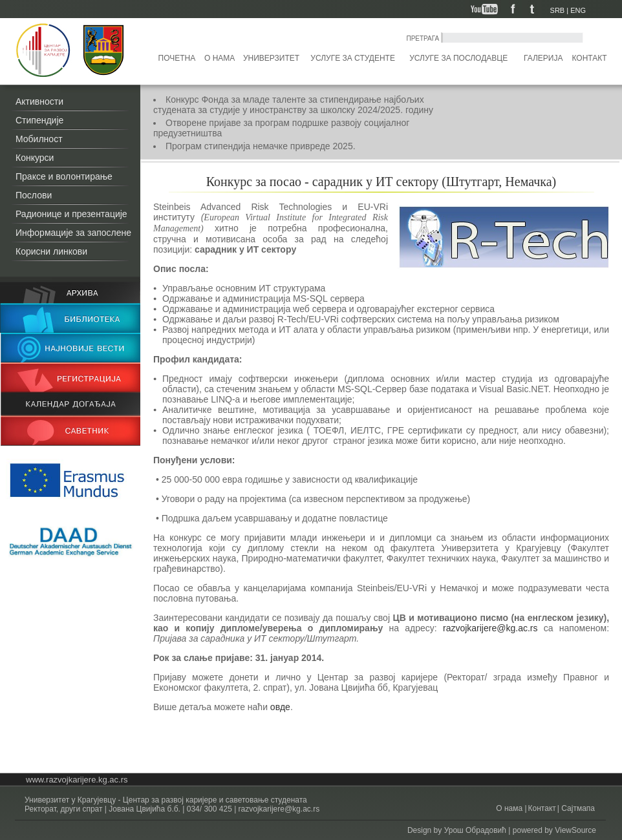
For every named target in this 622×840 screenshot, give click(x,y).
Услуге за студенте (353, 58)
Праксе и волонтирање (64, 176)
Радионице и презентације (71, 214)
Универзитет (271, 58)
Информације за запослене (73, 233)
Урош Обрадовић (475, 830)
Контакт (590, 58)
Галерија (543, 58)
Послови (34, 195)
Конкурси (35, 158)
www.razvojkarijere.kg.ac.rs (77, 780)
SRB (558, 10)
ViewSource (575, 830)
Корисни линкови (51, 251)
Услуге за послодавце (458, 58)
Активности (39, 101)
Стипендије (39, 120)
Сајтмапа (577, 808)
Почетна (177, 58)
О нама (220, 58)
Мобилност (39, 139)
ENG (578, 10)
